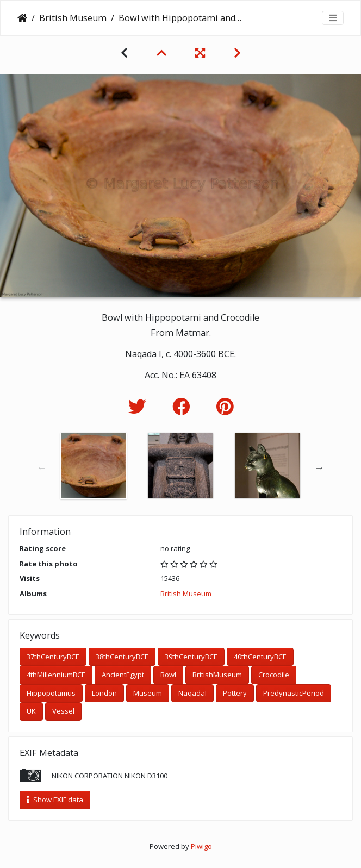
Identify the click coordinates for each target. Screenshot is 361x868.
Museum (148, 693)
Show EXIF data (55, 800)
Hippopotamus (51, 693)
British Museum (73, 18)
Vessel (63, 711)
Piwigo (201, 846)
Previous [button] (42, 467)
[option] (94, 466)
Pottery (235, 693)
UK (31, 711)
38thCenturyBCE (122, 657)
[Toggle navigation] (333, 18)
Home (22, 18)
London (104, 693)
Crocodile (274, 675)
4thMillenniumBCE (56, 675)
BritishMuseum (217, 675)
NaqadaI (192, 693)
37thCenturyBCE (53, 657)
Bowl (168, 675)
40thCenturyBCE (260, 657)
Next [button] (319, 467)
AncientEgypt (123, 675)
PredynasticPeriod (294, 693)
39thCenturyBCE (191, 657)
